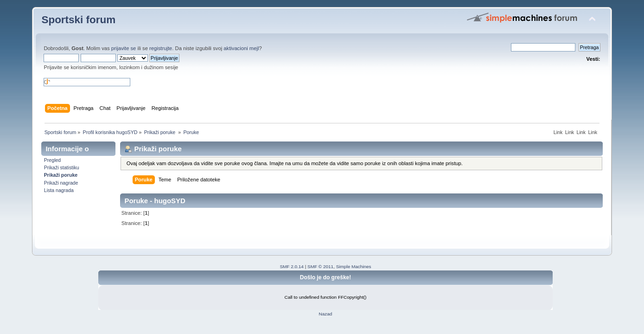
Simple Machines (354, 267)
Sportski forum (78, 20)
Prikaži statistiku (62, 167)
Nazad (326, 314)
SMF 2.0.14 (292, 267)
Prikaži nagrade (61, 183)
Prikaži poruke (61, 175)
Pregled (53, 160)
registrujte (161, 48)
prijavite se (124, 48)
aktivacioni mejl (241, 48)
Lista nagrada (59, 190)
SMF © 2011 (320, 267)
